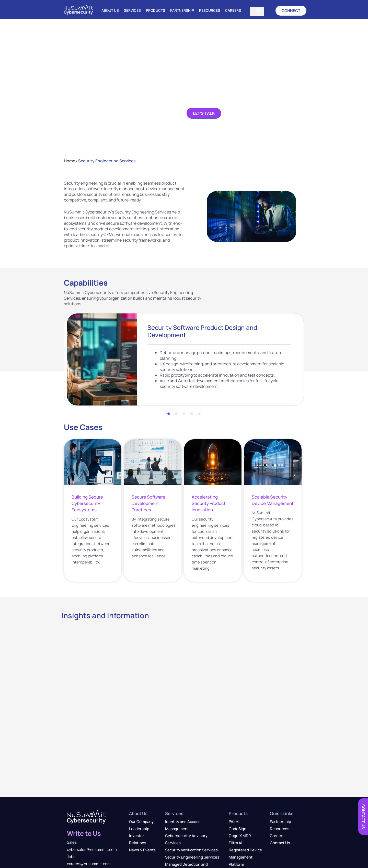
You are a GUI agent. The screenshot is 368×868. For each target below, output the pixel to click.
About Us (110, 10)
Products (156, 10)
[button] (291, 11)
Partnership (182, 10)
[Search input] (253, 10)
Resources (210, 10)
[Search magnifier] (258, 10)
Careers (233, 10)
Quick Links (282, 813)
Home (70, 161)
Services (132, 10)
